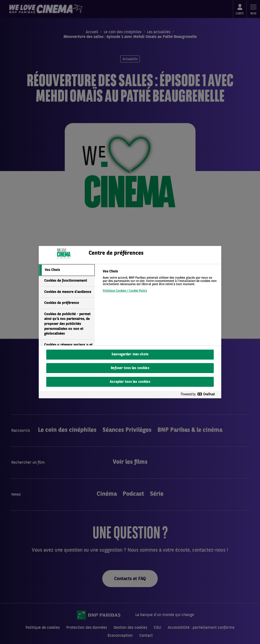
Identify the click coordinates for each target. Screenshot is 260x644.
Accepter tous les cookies (130, 382)
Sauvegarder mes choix (130, 354)
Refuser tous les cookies (130, 368)
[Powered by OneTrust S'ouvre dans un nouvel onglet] (200, 394)
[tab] (67, 270)
